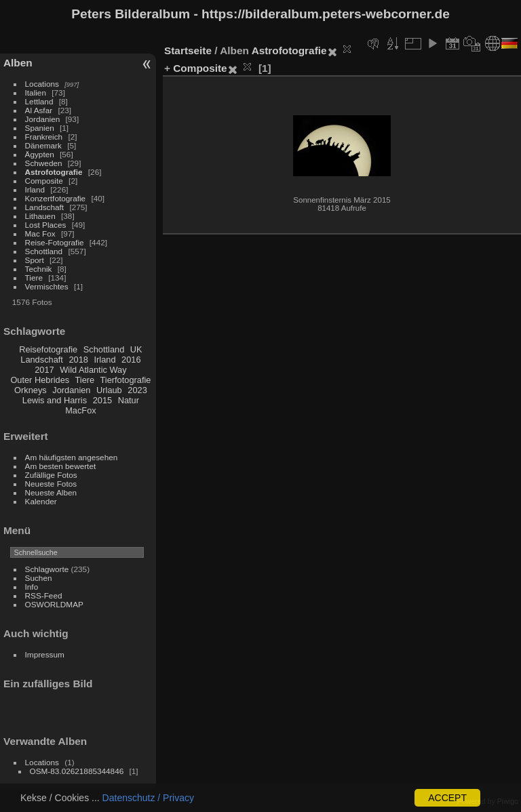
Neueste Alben (51, 492)
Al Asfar (39, 110)
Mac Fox (40, 234)
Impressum (45, 654)
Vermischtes (47, 286)
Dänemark (43, 145)
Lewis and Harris (55, 400)
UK (136, 349)
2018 (78, 360)
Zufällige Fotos (51, 475)
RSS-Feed (44, 595)
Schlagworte (47, 569)
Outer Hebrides (40, 380)
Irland (35, 189)
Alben (18, 63)
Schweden (44, 163)
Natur (129, 400)
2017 (44, 370)
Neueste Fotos (51, 484)
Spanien (40, 128)
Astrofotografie (54, 172)
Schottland (44, 251)
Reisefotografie (48, 349)
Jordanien (43, 119)
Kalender (41, 501)
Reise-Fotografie (55, 242)
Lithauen (40, 216)
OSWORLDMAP (54, 604)
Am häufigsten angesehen (72, 457)
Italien (36, 93)
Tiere (34, 278)
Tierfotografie (126, 380)
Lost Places (46, 225)
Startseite (188, 50)
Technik (39, 269)
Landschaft (45, 207)
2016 (131, 360)
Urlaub (109, 390)
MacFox (81, 410)
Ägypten (40, 154)
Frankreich (44, 137)
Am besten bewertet (61, 466)
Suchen (39, 578)
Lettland (39, 101)
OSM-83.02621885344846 (77, 771)
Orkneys (31, 390)
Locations (42, 84)
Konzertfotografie (56, 198)
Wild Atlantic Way (93, 370)
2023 (137, 390)
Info (32, 587)
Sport (35, 260)
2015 (102, 400)
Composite (44, 181)
